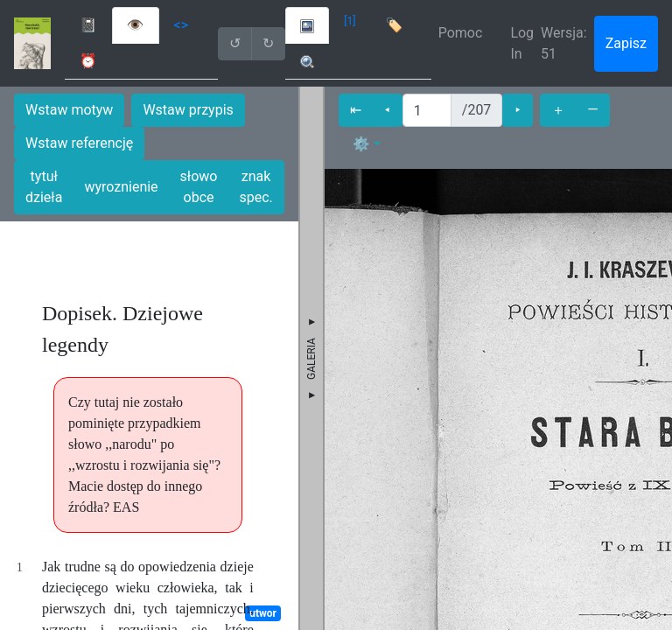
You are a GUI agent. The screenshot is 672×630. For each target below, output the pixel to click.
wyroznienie (121, 187)
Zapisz (626, 43)
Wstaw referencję (79, 143)
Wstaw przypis (188, 110)
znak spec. (255, 187)
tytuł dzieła (44, 187)
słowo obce (199, 187)
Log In (522, 43)
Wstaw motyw (69, 110)
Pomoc (461, 33)
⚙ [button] (361, 144)
